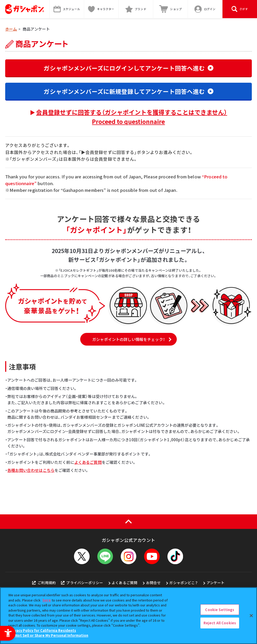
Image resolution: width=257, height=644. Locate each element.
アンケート (216, 583)
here (47, 600)
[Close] (251, 615)
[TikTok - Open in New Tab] (175, 556)
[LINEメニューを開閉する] (105, 556)
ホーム (11, 29)
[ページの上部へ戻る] (128, 522)
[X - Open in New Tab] (82, 556)
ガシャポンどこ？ (184, 583)
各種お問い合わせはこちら (31, 470)
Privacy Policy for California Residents (43, 630)
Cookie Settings (220, 610)
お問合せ (154, 583)
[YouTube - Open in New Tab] (152, 556)
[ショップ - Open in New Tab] (170, 9)
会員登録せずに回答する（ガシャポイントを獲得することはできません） (132, 117)
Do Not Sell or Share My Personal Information (49, 635)
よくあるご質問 (88, 462)
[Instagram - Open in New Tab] (128, 556)
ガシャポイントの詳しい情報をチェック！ (128, 339)
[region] (128, 616)
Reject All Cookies (220, 623)
